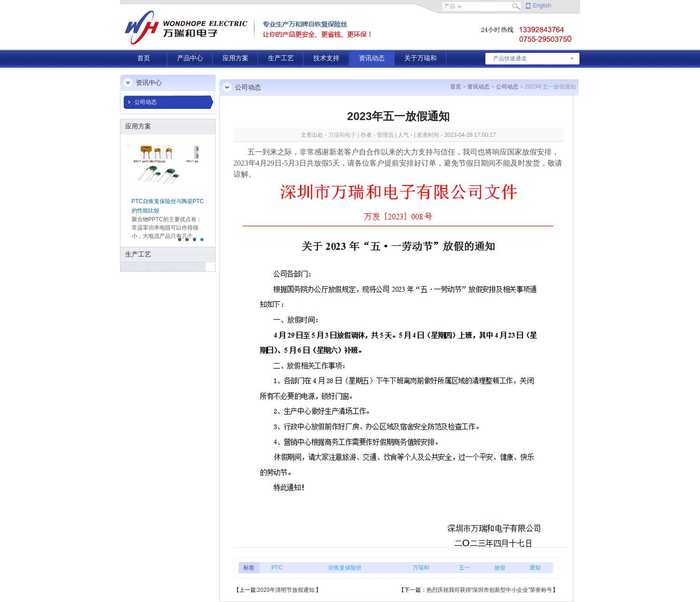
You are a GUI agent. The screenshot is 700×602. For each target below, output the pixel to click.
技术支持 (326, 58)
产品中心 (190, 58)
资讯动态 (372, 58)
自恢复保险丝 (345, 568)
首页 (144, 58)
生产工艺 (281, 58)
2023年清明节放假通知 (286, 590)
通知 (535, 568)
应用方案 (235, 58)
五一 (465, 568)
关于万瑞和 (420, 58)
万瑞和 (421, 568)
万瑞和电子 (342, 135)
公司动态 (146, 102)
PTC (277, 568)
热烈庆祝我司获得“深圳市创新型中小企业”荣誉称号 (490, 590)
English (542, 6)
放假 (500, 568)
